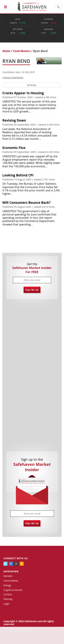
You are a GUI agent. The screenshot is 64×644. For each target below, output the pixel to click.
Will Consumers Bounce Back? (26, 203)
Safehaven (11, 571)
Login (6, 604)
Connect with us (16, 558)
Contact (8, 594)
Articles (32, 85)
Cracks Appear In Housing (23, 93)
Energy (7, 585)
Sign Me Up (32, 290)
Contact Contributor (13, 77)
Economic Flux (14, 148)
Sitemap (8, 599)
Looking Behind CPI (18, 175)
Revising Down (14, 120)
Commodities (11, 581)
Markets (8, 576)
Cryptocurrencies (13, 590)
